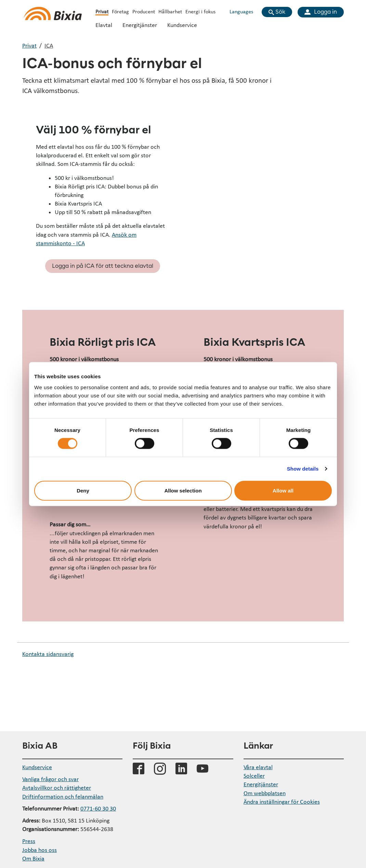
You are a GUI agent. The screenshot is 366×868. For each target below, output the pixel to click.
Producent (144, 11)
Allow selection (183, 490)
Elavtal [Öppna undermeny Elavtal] (104, 25)
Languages (241, 11)
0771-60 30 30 (98, 808)
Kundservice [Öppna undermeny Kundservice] (182, 25)
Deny (83, 490)
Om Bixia (33, 858)
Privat (102, 11)
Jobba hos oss (40, 850)
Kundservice (37, 767)
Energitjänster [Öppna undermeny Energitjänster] (140, 25)
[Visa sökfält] (277, 12)
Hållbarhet (170, 11)
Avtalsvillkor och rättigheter (57, 787)
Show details (303, 469)
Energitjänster (261, 784)
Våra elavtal (258, 767)
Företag (120, 11)
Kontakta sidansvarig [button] (48, 654)
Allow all (283, 490)
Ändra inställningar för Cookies (282, 801)
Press (29, 841)
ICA (49, 45)
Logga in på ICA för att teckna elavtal (103, 266)
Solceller (254, 775)
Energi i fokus (200, 11)
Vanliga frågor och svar (50, 779)
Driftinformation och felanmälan (63, 796)
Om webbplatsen (265, 793)
